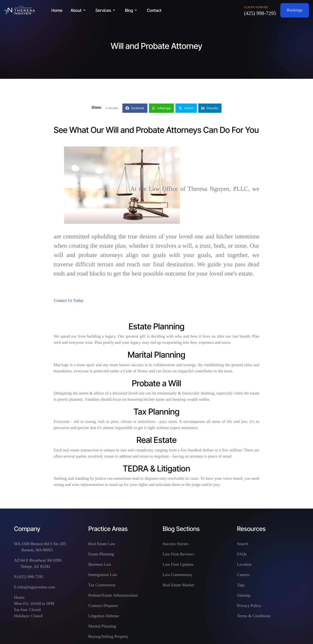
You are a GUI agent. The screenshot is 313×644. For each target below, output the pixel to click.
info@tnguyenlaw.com (37, 587)
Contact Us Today (69, 301)
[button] (79, 10)
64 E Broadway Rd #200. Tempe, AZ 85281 (41, 564)
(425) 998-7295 (260, 13)
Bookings (295, 10)
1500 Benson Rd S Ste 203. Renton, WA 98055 (44, 547)
